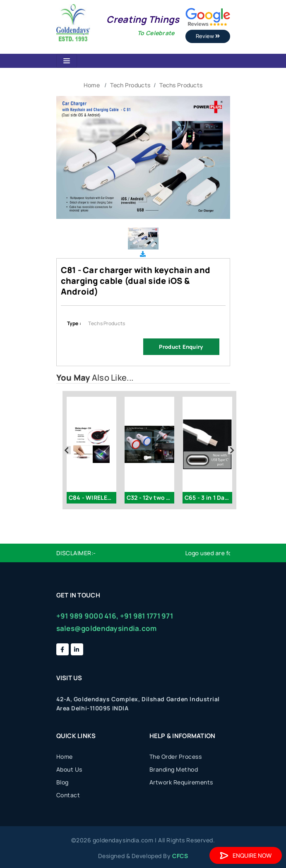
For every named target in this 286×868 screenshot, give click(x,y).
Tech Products (130, 85)
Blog (62, 782)
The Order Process (176, 757)
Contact (68, 795)
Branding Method (174, 769)
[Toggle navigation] (67, 61)
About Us (69, 769)
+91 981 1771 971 (147, 616)
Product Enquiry (181, 347)
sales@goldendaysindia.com (107, 628)
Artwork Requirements (181, 782)
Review (208, 36)
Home (92, 85)
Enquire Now (246, 855)
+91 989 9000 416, (88, 616)
